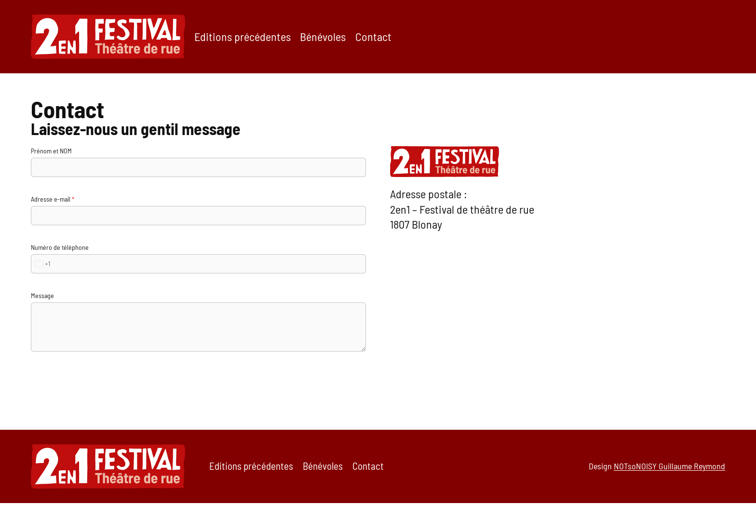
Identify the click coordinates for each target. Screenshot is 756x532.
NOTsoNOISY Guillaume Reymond (669, 466)
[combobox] (41, 264)
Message (42, 295)
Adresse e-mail (53, 199)
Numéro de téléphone (60, 247)
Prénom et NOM (51, 151)
